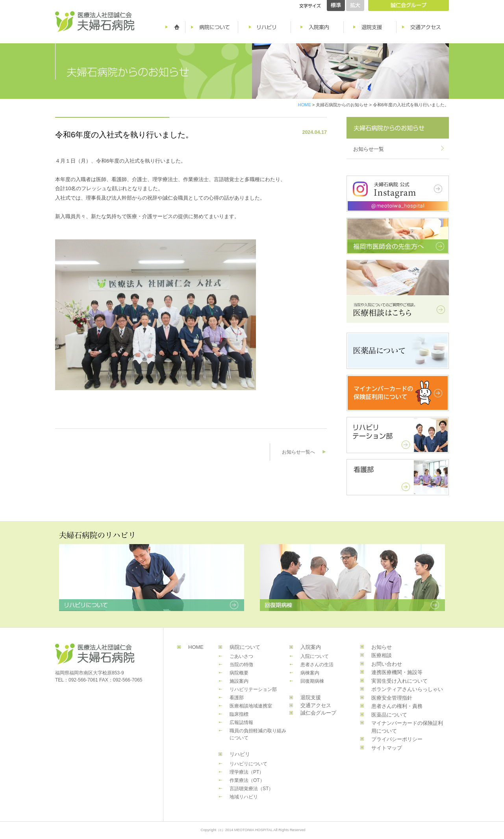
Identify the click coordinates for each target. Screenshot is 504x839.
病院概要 (239, 673)
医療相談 (382, 655)
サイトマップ (387, 748)
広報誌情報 (241, 722)
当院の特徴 (241, 665)
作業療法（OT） (247, 780)
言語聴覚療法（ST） (251, 789)
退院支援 (311, 697)
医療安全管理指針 (392, 698)
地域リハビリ (244, 797)
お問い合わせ (387, 664)
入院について (315, 656)
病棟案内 (310, 673)
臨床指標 (239, 714)
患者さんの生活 (317, 665)
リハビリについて (248, 764)
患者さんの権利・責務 (397, 706)
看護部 (237, 698)
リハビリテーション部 (253, 689)
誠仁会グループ (318, 713)
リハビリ (240, 754)
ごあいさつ (241, 656)
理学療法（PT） (247, 772)
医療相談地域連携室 (251, 706)
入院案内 (311, 647)
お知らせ (382, 647)
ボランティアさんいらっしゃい (407, 689)
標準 (336, 6)
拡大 (355, 6)
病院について (245, 647)
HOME (305, 105)
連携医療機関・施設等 (397, 672)
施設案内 (239, 681)
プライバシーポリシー (397, 739)
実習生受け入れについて (399, 681)
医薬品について (389, 715)
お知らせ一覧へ (298, 452)
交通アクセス (316, 705)
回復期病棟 (312, 681)
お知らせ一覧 (369, 149)
